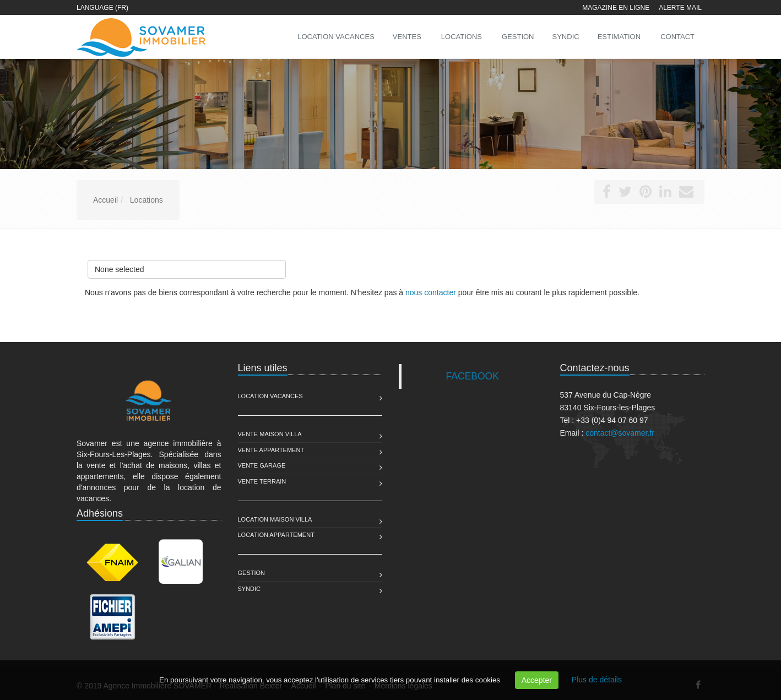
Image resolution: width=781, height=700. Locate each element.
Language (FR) (102, 8)
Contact (677, 37)
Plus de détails (597, 680)
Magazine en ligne (616, 8)
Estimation (619, 37)
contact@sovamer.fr (620, 433)
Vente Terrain (262, 481)
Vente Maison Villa (270, 434)
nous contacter (431, 292)
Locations (462, 37)
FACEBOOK (473, 376)
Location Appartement (276, 535)
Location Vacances (270, 396)
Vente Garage (262, 465)
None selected (187, 267)
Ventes (407, 37)
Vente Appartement (271, 450)
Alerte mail (680, 8)
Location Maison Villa (275, 519)
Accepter (537, 680)
